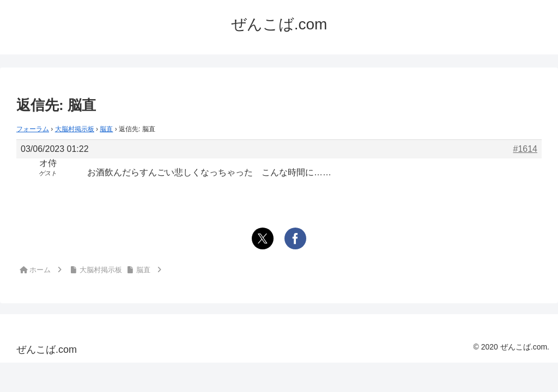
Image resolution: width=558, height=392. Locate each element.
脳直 (106, 129)
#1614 (526, 149)
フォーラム (33, 129)
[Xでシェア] (263, 238)
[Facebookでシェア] (295, 238)
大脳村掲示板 (75, 129)
